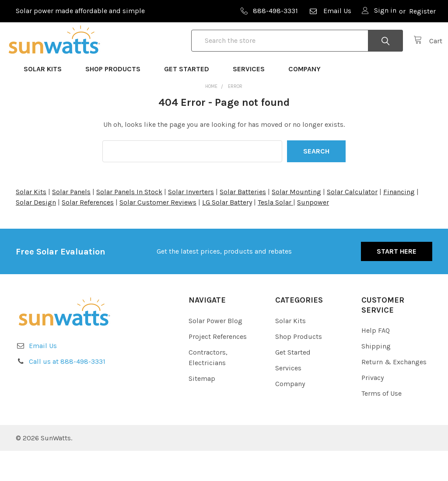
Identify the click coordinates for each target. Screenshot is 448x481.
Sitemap (202, 408)
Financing (399, 222)
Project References (218, 366)
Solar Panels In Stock (129, 222)
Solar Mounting (296, 222)
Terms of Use (381, 423)
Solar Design (36, 232)
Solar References (88, 232)
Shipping (376, 376)
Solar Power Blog (215, 350)
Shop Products (117, 99)
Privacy (373, 408)
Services (253, 99)
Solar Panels (71, 222)
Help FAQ (376, 361)
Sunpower (313, 232)
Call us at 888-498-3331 (67, 392)
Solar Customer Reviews (158, 232)
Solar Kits (47, 99)
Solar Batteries (243, 222)
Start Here (397, 281)
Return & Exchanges (394, 392)
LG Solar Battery (227, 232)
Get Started (191, 99)
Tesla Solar (275, 232)
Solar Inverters (191, 222)
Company (308, 99)
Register (422, 11)
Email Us (330, 11)
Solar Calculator (352, 222)
